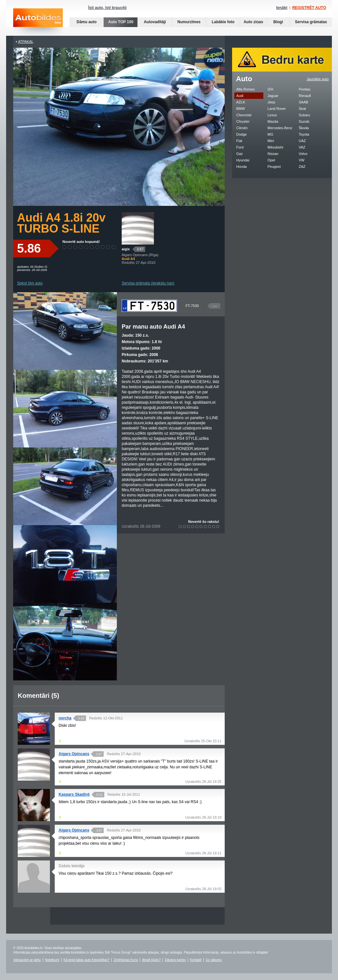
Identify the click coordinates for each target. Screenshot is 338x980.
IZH (270, 89)
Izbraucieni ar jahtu (27, 960)
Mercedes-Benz (280, 128)
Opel (271, 160)
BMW (241, 109)
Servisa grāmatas (311, 22)
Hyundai (243, 160)
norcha (65, 718)
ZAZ (302, 167)
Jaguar (273, 96)
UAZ (302, 141)
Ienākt (282, 8)
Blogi (278, 22)
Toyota (304, 134)
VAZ (302, 147)
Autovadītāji (155, 22)
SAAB (303, 102)
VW (302, 160)
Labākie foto (223, 22)
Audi (240, 96)
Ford (240, 147)
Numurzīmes (189, 22)
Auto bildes (38, 22)
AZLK (241, 102)
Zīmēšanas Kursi (126, 960)
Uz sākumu (214, 960)
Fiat (239, 141)
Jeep (271, 102)
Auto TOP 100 (121, 22)
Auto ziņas (253, 22)
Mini (271, 141)
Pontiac (305, 89)
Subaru (304, 115)
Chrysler (243, 121)
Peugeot (274, 167)
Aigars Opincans (74, 754)
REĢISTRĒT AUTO (309, 8)
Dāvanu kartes (175, 960)
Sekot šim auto (30, 283)
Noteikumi (52, 960)
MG (270, 134)
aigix (126, 249)
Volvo (303, 154)
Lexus (272, 115)
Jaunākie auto (318, 79)
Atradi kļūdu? (151, 960)
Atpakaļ (26, 42)
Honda (241, 167)
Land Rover (277, 109)
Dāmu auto (87, 22)
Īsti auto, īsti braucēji (107, 8)
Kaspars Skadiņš (74, 794)
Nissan (273, 154)
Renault (305, 96)
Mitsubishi (275, 147)
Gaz (239, 154)
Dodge (241, 134)
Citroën (242, 128)
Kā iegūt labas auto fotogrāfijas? (86, 960)
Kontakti (196, 960)
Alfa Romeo (245, 89)
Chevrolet (244, 115)
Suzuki (304, 121)
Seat (302, 109)
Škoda (304, 128)
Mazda (273, 121)
